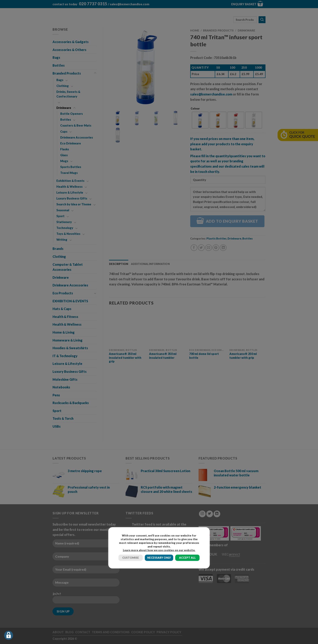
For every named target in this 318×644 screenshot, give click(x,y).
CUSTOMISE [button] (131, 558)
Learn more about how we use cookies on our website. (159, 550)
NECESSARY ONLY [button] (159, 558)
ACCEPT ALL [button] (187, 558)
